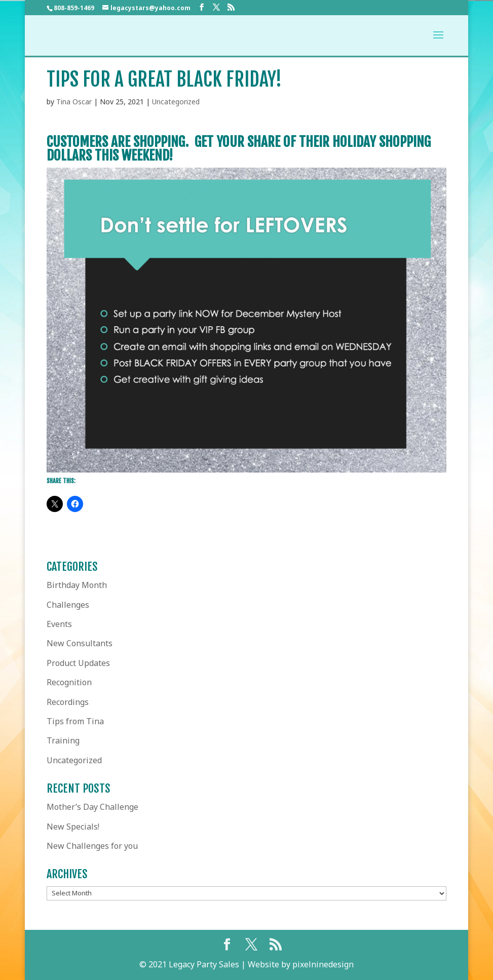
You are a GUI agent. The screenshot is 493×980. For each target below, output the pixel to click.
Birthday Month (77, 585)
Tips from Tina (75, 721)
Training (63, 740)
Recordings (68, 702)
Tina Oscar (74, 102)
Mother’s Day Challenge (92, 807)
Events (59, 624)
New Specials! (73, 827)
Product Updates (78, 663)
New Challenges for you (92, 846)
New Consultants (80, 643)
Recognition (69, 682)
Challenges (68, 605)
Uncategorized (176, 102)
